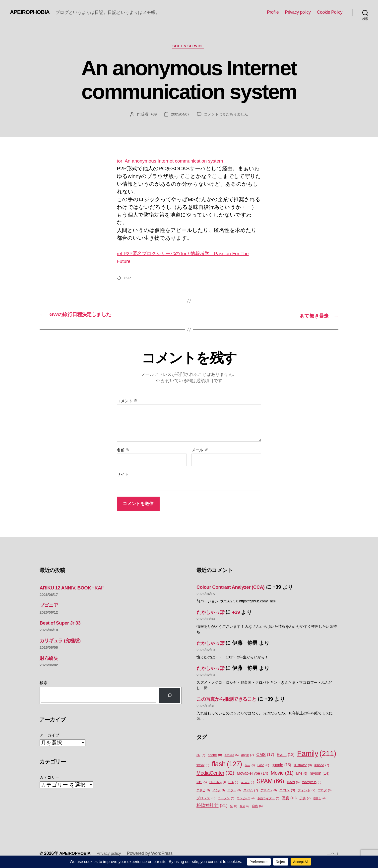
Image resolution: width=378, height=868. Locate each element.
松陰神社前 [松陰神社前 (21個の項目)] (212, 806)
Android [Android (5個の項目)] (232, 756)
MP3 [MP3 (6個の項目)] (302, 774)
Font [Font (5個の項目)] (250, 766)
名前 (123, 451)
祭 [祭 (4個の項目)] (234, 807)
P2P (127, 279)
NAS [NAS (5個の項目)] (202, 783)
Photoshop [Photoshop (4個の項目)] (218, 783)
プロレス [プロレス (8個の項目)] (206, 799)
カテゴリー (49, 778)
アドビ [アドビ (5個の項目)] (203, 791)
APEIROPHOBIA (31, 12)
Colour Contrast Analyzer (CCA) (234, 587)
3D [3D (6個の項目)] (201, 756)
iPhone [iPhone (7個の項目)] (322, 766)
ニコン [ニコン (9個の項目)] (287, 791)
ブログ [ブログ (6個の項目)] (325, 791)
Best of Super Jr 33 (62, 623)
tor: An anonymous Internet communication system (176, 162)
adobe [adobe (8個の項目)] (215, 755)
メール (200, 451)
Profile (273, 12)
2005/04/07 (179, 115)
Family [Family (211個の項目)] (317, 754)
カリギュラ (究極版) (63, 641)
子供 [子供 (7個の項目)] (305, 799)
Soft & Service (189, 47)
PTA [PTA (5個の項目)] (233, 783)
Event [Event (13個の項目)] (286, 755)
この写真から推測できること (231, 699)
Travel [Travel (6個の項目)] (293, 783)
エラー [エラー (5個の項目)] (234, 791)
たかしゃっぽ (213, 613)
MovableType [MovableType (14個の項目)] (252, 774)
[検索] (170, 696)
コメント (127, 401)
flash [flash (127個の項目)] (227, 764)
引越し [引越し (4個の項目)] (319, 799)
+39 (152, 115)
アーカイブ (49, 736)
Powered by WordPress (154, 854)
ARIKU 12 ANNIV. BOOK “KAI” (75, 588)
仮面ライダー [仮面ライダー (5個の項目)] (268, 799)
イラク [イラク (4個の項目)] (219, 791)
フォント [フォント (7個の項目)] (306, 791)
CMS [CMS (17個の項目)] (265, 755)
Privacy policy (298, 12)
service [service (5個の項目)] (247, 783)
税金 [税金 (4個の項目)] (245, 807)
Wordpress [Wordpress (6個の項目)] (312, 783)
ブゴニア (50, 606)
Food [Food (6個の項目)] (263, 766)
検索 (43, 683)
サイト (123, 475)
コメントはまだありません (226, 115)
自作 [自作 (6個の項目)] (257, 807)
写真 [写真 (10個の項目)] (289, 799)
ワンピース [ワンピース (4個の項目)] (246, 799)
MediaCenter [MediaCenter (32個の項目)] (215, 773)
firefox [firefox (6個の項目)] (203, 766)
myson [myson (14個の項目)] (320, 774)
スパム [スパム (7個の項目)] (251, 791)
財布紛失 (50, 659)
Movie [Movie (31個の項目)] (282, 774)
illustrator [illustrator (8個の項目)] (303, 766)
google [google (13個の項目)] (281, 765)
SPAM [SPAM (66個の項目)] (270, 782)
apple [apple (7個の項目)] (248, 755)
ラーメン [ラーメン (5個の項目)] (226, 799)
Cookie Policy (330, 12)
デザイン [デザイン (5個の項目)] (269, 791)
